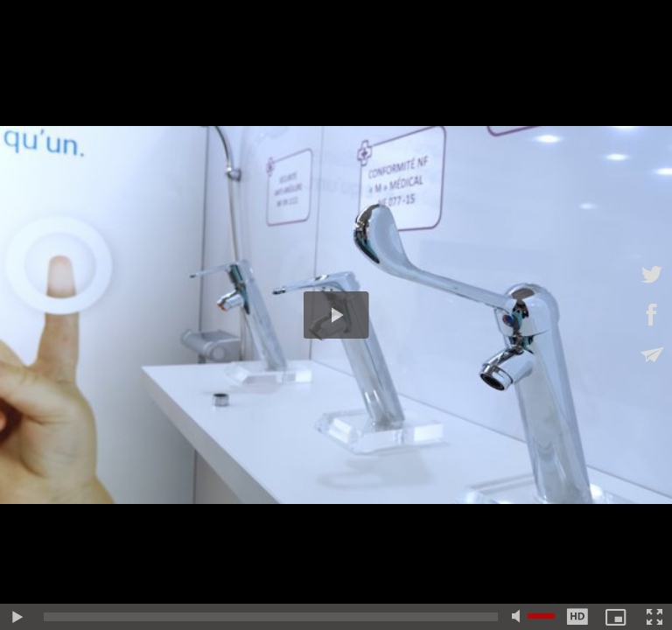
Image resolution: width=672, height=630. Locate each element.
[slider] (271, 617)
